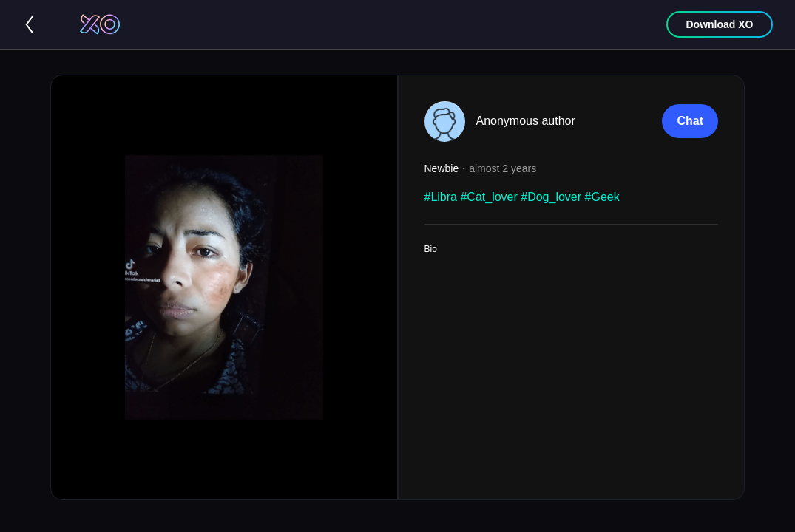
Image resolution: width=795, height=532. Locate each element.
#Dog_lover (551, 197)
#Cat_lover (488, 197)
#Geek (602, 197)
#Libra (441, 197)
